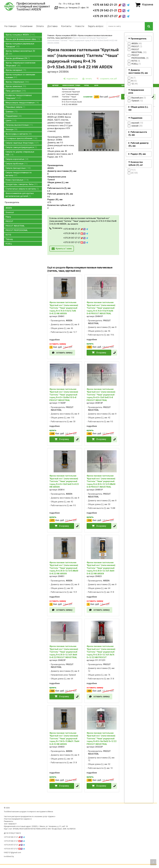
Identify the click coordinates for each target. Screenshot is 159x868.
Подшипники (14, 116)
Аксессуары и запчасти (19, 134)
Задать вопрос (96, 26)
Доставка (52, 26)
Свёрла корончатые (17, 159)
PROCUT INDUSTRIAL (15, 226)
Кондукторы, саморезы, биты (22, 184)
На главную (10, 26)
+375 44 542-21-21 (111, 5)
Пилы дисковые (16, 91)
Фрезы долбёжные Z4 (18, 58)
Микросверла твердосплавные (22, 103)
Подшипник (136, 118)
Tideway (9, 239)
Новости (80, 26)
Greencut (10, 212)
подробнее (55, 340)
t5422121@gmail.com (12, 852)
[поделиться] (70, 79)
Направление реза (136, 91)
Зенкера (11, 129)
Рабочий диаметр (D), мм (138, 144)
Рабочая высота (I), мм (138, 133)
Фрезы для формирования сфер (23, 39)
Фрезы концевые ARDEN (20, 35)
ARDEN (9, 208)
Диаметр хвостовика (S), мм (138, 71)
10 (113, 150)
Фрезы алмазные (16, 86)
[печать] (87, 79)
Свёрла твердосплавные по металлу (19, 174)
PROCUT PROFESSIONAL (17, 230)
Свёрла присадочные (18, 168)
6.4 (49, 191)
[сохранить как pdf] (107, 79)
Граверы (12, 112)
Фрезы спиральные (17, 82)
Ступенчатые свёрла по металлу (22, 189)
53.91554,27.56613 (14, 833)
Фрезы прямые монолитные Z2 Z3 (20, 52)
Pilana (8, 217)
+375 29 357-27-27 (111, 16)
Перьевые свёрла (15, 107)
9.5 (49, 197)
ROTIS (8, 235)
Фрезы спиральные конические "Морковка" (21, 64)
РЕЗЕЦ (9, 244)
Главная (51, 35)
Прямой (51, 180)
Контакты (66, 26)
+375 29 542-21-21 (111, 10)
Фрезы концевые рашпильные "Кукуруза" (20, 45)
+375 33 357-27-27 (76, 242)
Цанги (11, 120)
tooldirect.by (9, 856)
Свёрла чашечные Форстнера (22, 143)
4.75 (49, 202)
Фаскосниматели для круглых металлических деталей (20, 195)
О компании (26, 26)
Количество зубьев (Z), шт (136, 164)
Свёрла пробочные (17, 164)
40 (48, 185)
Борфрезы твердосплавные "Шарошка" (19, 97)
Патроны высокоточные (19, 125)
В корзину (101, 353)
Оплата (40, 26)
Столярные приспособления (21, 138)
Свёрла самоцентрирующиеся (21, 147)
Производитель (139, 39)
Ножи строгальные (17, 180)
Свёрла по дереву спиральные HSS (20, 153)
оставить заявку (64, 353)
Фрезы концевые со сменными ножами (20, 76)
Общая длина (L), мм (138, 108)
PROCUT (9, 221)
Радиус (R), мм (138, 154)
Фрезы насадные (16, 70)
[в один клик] (153, 97)
